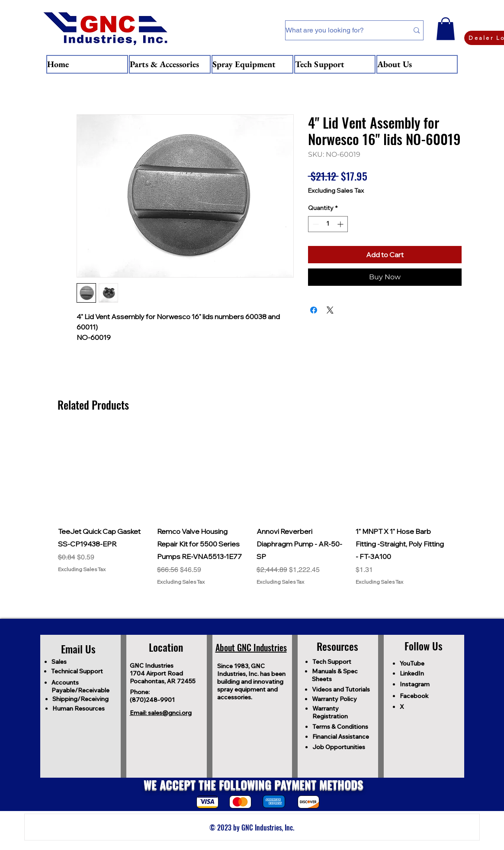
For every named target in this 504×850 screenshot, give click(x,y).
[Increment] (341, 224)
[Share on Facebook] (314, 310)
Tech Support (332, 662)
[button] (446, 29)
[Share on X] (330, 310)
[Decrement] (315, 224)
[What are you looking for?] (341, 30)
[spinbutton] (328, 224)
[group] (252, 507)
